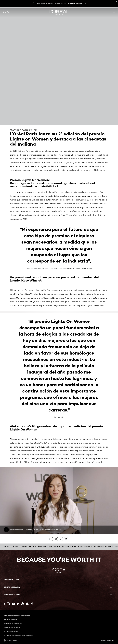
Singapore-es (10, 640)
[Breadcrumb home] (6, 547)
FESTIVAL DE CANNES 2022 (24, 130)
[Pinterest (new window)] (22, 604)
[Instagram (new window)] (8, 604)
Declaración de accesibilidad (13, 623)
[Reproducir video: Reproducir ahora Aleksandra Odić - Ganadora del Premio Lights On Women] (6, 530)
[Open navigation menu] (114, 12)
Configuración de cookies (12, 627)
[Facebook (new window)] (4, 604)
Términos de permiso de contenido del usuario (18, 635)
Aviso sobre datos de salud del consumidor (17, 616)
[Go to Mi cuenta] (4, 12)
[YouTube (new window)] (13, 604)
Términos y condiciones (11, 631)
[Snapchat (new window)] (27, 604)
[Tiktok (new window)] (32, 604)
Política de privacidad (11, 619)
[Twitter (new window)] (18, 604)
